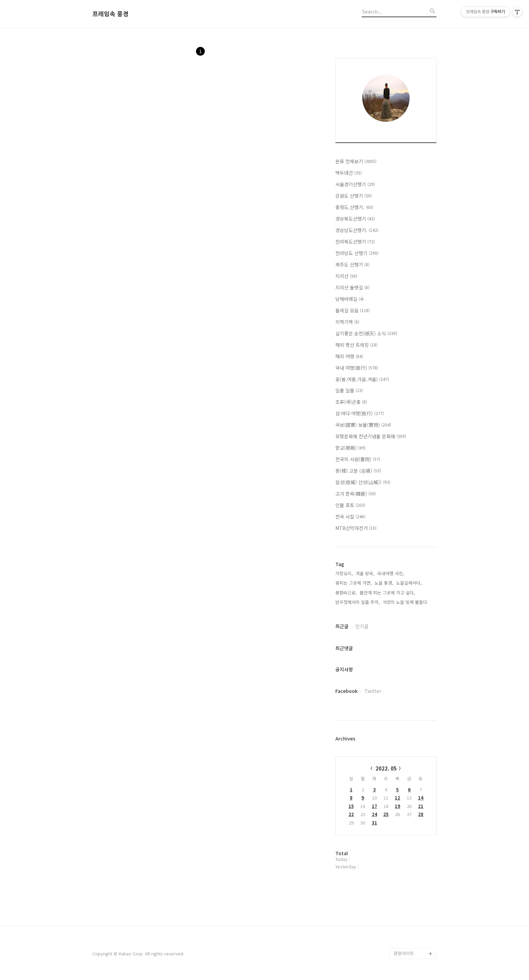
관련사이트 (404, 953)
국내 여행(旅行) (357, 368)
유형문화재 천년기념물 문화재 (371, 436)
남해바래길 (350, 299)
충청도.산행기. (354, 207)
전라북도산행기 (355, 242)
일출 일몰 (349, 390)
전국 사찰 (350, 516)
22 (351, 814)
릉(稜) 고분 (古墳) (358, 471)
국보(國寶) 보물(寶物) (363, 425)
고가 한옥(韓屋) (356, 494)
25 (386, 814)
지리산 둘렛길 (352, 287)
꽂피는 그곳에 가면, (354, 583)
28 (421, 814)
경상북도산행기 (355, 219)
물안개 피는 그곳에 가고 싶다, (387, 593)
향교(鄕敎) (351, 448)
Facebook (346, 691)
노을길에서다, (409, 583)
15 (351, 806)
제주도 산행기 (352, 264)
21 (421, 806)
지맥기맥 (347, 322)
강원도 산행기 (354, 196)
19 (397, 806)
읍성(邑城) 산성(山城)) (363, 482)
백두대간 (349, 173)
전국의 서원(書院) (358, 459)
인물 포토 (350, 505)
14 (421, 798)
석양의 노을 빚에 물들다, (406, 602)
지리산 (346, 276)
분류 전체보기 (356, 161)
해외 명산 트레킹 (356, 345)
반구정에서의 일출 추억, (358, 602)
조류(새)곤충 (351, 402)
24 (374, 814)
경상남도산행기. (357, 230)
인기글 (362, 626)
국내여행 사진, (391, 573)
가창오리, (344, 573)
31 (374, 823)
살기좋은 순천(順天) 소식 (366, 333)
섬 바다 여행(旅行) (360, 413)
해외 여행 (349, 356)
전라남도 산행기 (357, 253)
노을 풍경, (384, 583)
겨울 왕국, (365, 573)
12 (397, 798)
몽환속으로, (346, 593)
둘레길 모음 (353, 310)
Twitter (373, 691)
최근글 (342, 626)
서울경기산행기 (355, 184)
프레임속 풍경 (110, 14)
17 (374, 806)
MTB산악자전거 (356, 528)
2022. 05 (386, 768)
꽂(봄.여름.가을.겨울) (362, 379)
